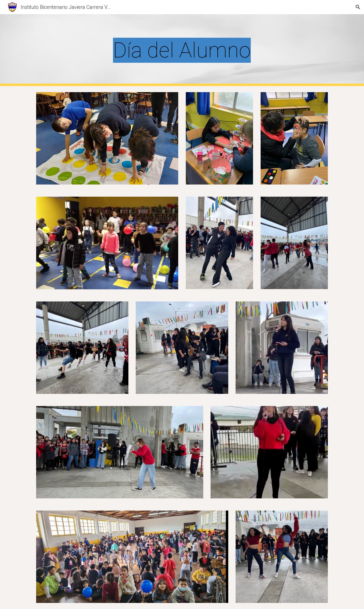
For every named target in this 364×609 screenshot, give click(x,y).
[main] (182, 50)
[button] (358, 7)
